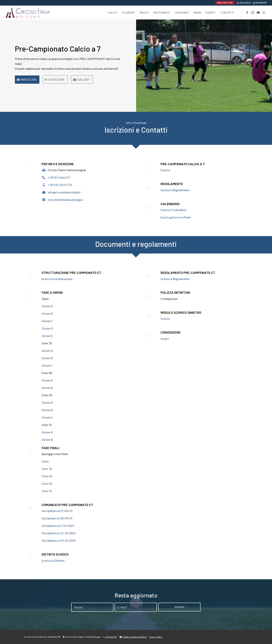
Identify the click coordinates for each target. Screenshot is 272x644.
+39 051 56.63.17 (59, 177)
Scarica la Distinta (53, 560)
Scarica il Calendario (174, 210)
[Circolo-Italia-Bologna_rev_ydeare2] (28, 13)
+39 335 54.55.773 (60, 185)
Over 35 (47, 469)
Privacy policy (156, 637)
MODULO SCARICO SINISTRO (181, 312)
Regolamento (172, 184)
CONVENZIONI (170, 332)
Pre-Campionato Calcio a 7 (183, 164)
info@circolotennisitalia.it (64, 192)
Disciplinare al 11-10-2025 (59, 533)
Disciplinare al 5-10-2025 (58, 526)
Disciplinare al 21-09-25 (57, 511)
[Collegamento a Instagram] (253, 12)
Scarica (165, 170)
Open (45, 461)
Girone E (47, 336)
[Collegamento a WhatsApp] (264, 12)
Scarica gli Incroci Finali (176, 217)
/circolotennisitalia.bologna (65, 200)
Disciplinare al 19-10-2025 (59, 540)
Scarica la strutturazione (57, 279)
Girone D (47, 328)
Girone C (47, 321)
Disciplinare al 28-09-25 (57, 518)
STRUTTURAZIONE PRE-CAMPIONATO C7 (71, 273)
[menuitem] (112, 13)
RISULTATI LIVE (225, 3)
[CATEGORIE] (55, 79)
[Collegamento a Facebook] (247, 12)
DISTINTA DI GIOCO (55, 554)
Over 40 (47, 476)
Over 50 (47, 484)
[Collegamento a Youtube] (258, 12)
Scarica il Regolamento (175, 190)
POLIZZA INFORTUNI (175, 292)
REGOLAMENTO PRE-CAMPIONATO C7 (188, 273)
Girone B (47, 313)
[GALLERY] (82, 79)
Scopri (165, 339)
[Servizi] (27, 79)
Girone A (47, 306)
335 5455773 (261, 3)
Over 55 (47, 491)
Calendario (170, 204)
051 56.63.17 (245, 3)
